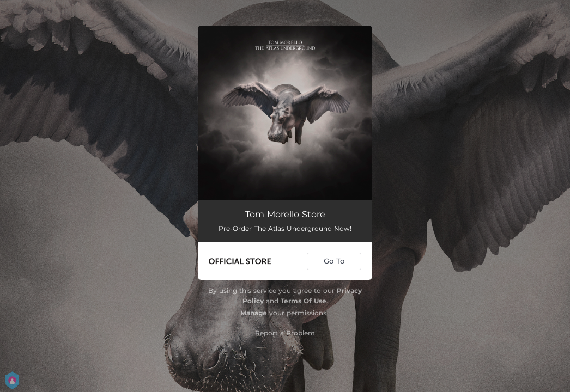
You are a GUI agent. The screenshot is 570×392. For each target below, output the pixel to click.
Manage (254, 313)
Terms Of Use (304, 301)
